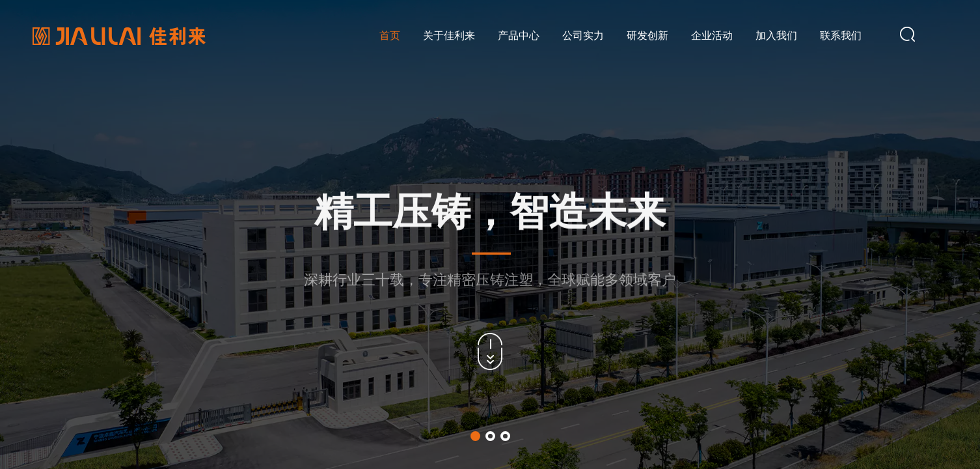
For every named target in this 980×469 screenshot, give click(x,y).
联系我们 (841, 36)
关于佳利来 (449, 36)
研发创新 (647, 36)
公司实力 (583, 36)
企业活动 (712, 36)
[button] (475, 436)
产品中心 (519, 36)
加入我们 (776, 36)
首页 (390, 36)
